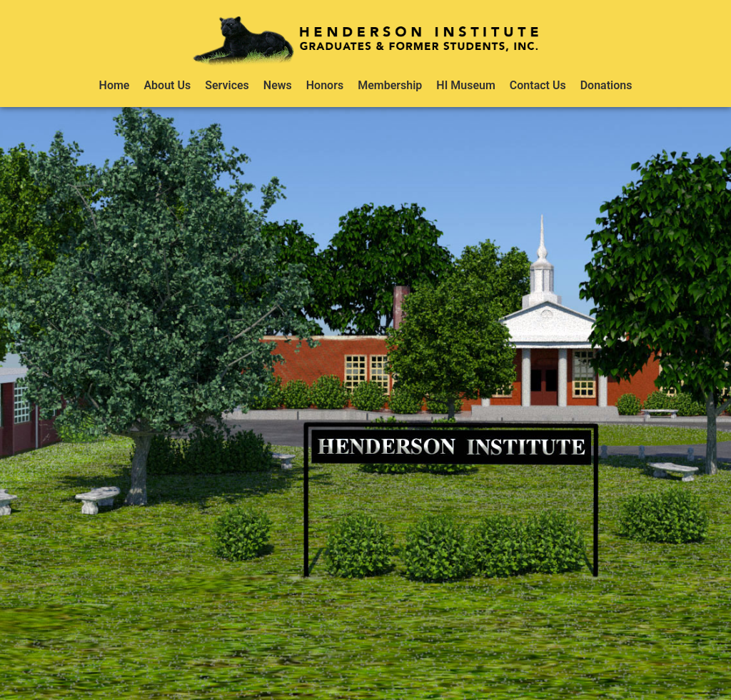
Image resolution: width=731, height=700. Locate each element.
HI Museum (466, 85)
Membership (390, 85)
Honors (325, 85)
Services (227, 85)
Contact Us (538, 85)
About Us (167, 85)
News (278, 85)
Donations (606, 85)
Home (115, 85)
